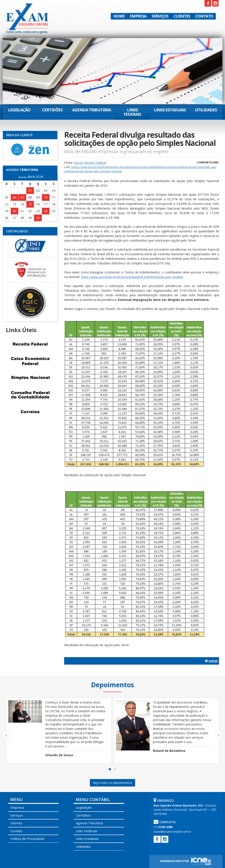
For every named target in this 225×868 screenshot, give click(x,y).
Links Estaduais (170, 110)
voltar (211, 661)
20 (15, 211)
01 (30, 191)
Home (119, 16)
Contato (204, 16)
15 (30, 204)
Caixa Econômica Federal (30, 361)
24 (46, 211)
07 (22, 197)
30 (38, 218)
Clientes (182, 16)
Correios (30, 412)
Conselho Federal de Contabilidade (30, 395)
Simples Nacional (30, 378)
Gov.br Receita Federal (90, 163)
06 (15, 197)
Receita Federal (30, 344)
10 (46, 197)
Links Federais (132, 112)
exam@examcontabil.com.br (172, 832)
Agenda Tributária (92, 110)
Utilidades (206, 110)
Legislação (19, 110)
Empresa (138, 16)
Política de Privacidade (27, 839)
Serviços (160, 16)
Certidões (52, 110)
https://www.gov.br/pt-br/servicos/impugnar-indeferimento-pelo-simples (132, 277)
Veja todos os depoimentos (112, 783)
